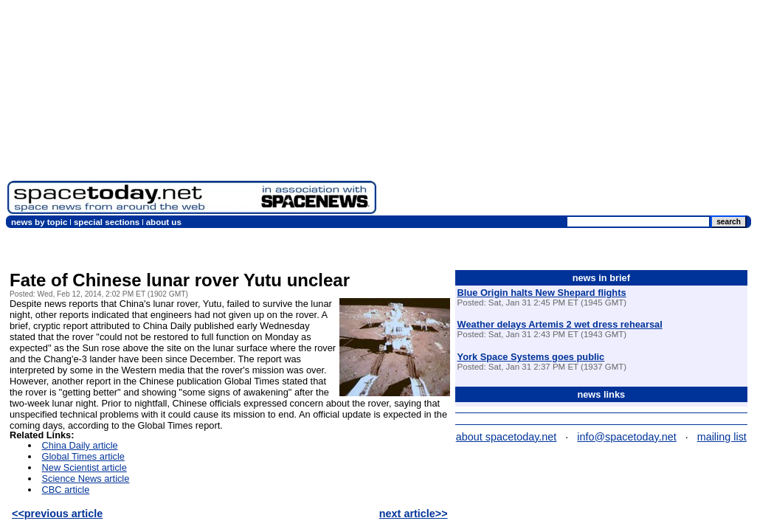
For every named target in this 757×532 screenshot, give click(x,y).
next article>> (414, 514)
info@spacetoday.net (626, 437)
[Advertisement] (567, 111)
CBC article (66, 490)
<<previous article (57, 514)
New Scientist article (84, 467)
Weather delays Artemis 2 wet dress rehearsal (560, 324)
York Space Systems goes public (531, 357)
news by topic (39, 222)
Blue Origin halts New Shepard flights (542, 293)
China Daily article (80, 445)
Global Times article (83, 456)
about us (164, 222)
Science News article (86, 479)
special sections (107, 222)
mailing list (722, 437)
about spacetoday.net (507, 437)
